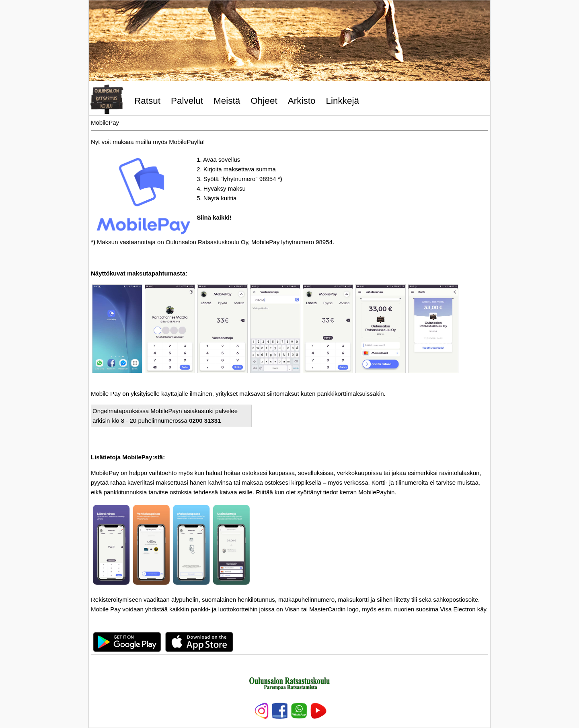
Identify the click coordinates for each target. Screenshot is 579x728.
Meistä (227, 101)
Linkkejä (342, 101)
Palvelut (187, 101)
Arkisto (302, 101)
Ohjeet (264, 101)
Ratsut (147, 101)
